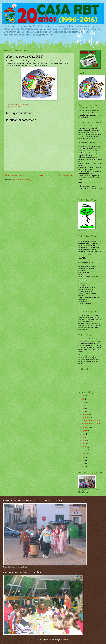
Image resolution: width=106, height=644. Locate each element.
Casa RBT (17, 107)
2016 (83, 402)
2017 (83, 399)
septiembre (86, 428)
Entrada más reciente (14, 175)
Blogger (65, 640)
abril (84, 444)
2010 (83, 464)
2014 (83, 409)
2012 (83, 457)
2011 (83, 460)
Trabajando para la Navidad (91, 420)
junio (84, 437)
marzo (85, 447)
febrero (85, 450)
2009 (83, 467)
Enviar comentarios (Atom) (22, 180)
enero (85, 453)
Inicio (41, 175)
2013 (83, 412)
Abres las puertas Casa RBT (92, 424)
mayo (85, 440)
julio (84, 434)
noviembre (86, 418)
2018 (83, 396)
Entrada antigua (67, 175)
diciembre (86, 415)
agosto (85, 431)
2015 (83, 406)
